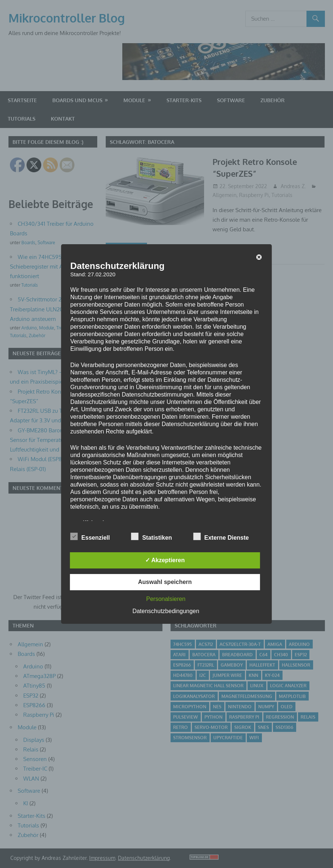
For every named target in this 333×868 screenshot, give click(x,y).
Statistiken (152, 536)
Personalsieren (166, 599)
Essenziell (90, 536)
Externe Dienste (221, 536)
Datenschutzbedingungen (166, 611)
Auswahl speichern (165, 582)
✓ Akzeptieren (165, 560)
